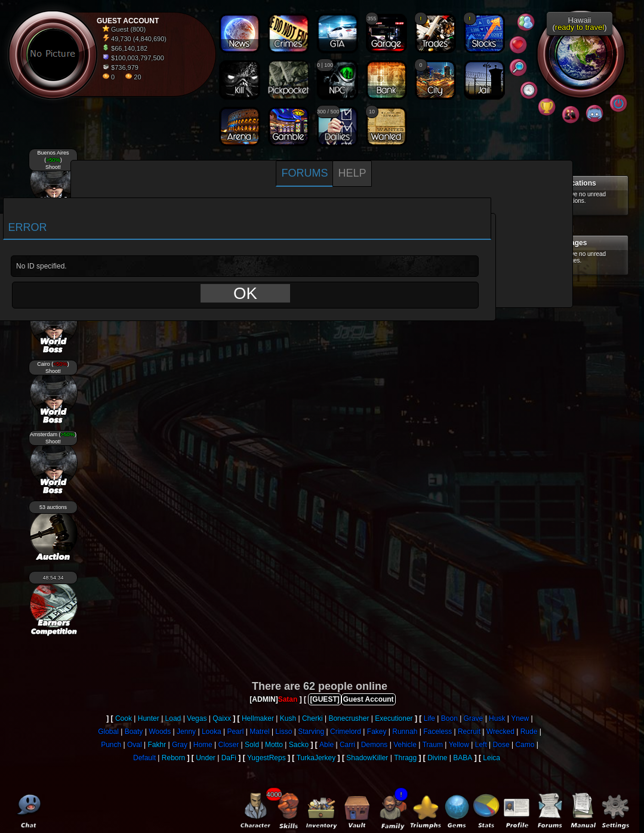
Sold (252, 745)
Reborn (173, 758)
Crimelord (346, 732)
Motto (274, 745)
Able (326, 745)
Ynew (520, 718)
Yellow (459, 745)
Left (481, 745)
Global (108, 732)
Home (203, 745)
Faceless (437, 732)
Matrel (259, 732)
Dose (501, 745)
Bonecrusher (349, 718)
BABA (463, 758)
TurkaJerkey (316, 758)
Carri (347, 745)
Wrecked (500, 732)
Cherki (312, 718)
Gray (180, 745)
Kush (288, 718)
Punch (111, 745)
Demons (375, 745)
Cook (124, 718)
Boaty (134, 732)
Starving (311, 732)
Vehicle (405, 745)
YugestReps (266, 758)
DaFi (229, 758)
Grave (474, 718)
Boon (449, 718)
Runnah (405, 732)
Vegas (197, 718)
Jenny (186, 732)
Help (352, 173)
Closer (229, 745)
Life (429, 718)
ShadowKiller (367, 758)
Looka (212, 732)
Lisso (284, 732)
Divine (437, 758)
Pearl (235, 732)
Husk (497, 718)
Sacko (299, 745)
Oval (135, 745)
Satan (288, 699)
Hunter (149, 718)
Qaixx (222, 718)
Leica (492, 758)
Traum (433, 745)
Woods (160, 732)
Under (206, 758)
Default (144, 758)
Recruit (469, 732)
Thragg (405, 758)
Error (28, 227)
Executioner (394, 718)
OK (245, 293)
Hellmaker (258, 718)
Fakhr (157, 745)
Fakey (377, 732)
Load (173, 718)
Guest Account (369, 699)
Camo (525, 745)
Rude (529, 732)
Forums (304, 173)
